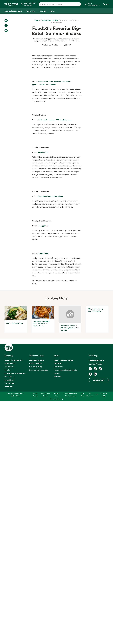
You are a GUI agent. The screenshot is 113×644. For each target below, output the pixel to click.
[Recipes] (53, 11)
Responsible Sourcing (37, 603)
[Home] (36, 20)
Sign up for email (99, 623)
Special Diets (9, 623)
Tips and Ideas (9, 626)
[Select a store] (28, 4)
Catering (8, 613)
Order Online (9, 630)
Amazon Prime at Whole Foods (15, 616)
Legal (96, 638)
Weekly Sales (9, 610)
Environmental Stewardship (39, 613)
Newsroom (58, 620)
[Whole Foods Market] (11, 4)
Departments (59, 610)
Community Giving (36, 610)
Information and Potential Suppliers (66, 613)
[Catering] (43, 11)
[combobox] (58, 4)
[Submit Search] (79, 4)
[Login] (92, 4)
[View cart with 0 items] (106, 4)
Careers (57, 616)
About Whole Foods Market (63, 603)
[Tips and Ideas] (46, 20)
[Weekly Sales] (31, 11)
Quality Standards (35, 607)
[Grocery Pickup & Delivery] (13, 11)
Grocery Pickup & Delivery (13, 603)
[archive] (56, 20)
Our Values (58, 607)
